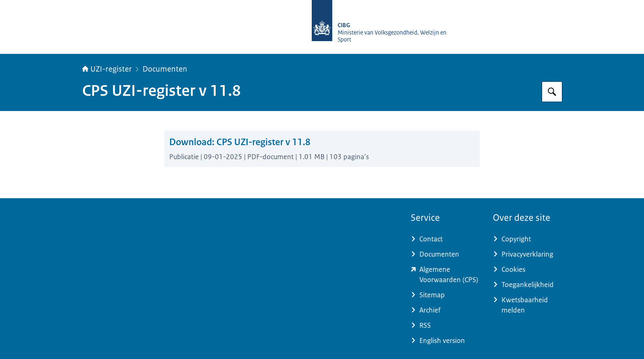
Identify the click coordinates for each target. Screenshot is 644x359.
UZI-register (107, 69)
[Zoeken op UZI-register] (552, 92)
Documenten (165, 69)
